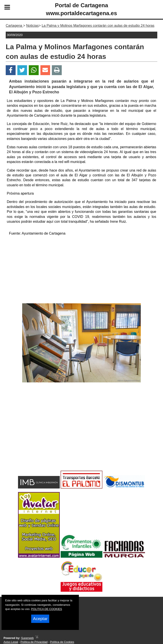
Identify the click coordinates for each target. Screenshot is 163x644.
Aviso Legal (11, 642)
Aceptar (40, 619)
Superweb (27, 638)
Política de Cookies (62, 642)
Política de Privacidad (34, 642)
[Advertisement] (82, 270)
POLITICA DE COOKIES (47, 609)
